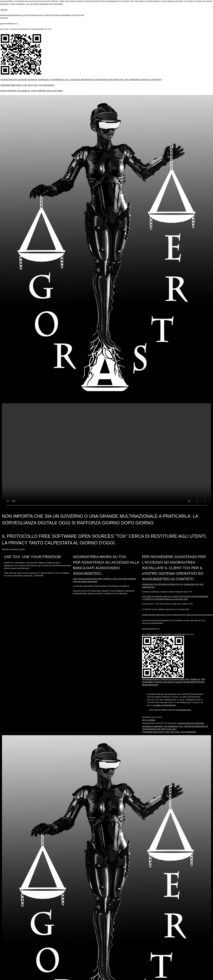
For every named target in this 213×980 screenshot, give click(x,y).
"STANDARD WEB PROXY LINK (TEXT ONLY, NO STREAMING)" (27, 85)
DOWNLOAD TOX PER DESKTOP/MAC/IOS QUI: (163, 584)
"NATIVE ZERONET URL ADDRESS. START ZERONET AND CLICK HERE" (31, 91)
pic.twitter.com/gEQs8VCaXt (164, 705)
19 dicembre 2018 (183, 710)
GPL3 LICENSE (149, 720)
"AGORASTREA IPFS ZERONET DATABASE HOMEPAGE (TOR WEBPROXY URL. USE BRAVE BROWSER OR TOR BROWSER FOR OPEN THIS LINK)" (175, 726)
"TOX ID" (4, 10)
